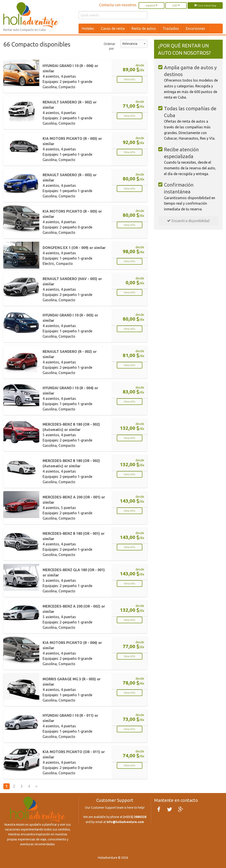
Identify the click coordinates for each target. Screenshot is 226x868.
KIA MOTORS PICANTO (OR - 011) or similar (74, 754)
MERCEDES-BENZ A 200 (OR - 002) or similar (74, 609)
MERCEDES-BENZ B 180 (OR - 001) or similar (74, 536)
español (152, 5)
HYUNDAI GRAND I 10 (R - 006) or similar (70, 68)
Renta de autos (144, 28)
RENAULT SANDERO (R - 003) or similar (70, 178)
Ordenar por (109, 46)
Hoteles (88, 28)
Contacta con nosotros (118, 5)
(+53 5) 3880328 (135, 817)
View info (130, 79)
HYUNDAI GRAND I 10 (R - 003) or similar (70, 318)
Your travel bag (205, 5)
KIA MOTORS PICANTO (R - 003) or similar (72, 141)
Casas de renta (113, 28)
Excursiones (195, 28)
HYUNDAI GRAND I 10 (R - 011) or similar (70, 718)
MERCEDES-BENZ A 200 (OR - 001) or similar (74, 500)
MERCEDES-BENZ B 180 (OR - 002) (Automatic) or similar (71, 427)
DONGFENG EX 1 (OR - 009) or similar (74, 248)
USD (176, 5)
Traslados (171, 28)
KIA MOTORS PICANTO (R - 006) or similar (72, 645)
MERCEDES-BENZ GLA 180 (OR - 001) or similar (74, 572)
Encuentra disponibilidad (188, 221)
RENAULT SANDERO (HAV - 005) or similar (72, 281)
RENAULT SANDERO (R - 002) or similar (70, 105)
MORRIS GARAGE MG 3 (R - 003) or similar (72, 682)
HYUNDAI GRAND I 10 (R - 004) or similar (70, 391)
